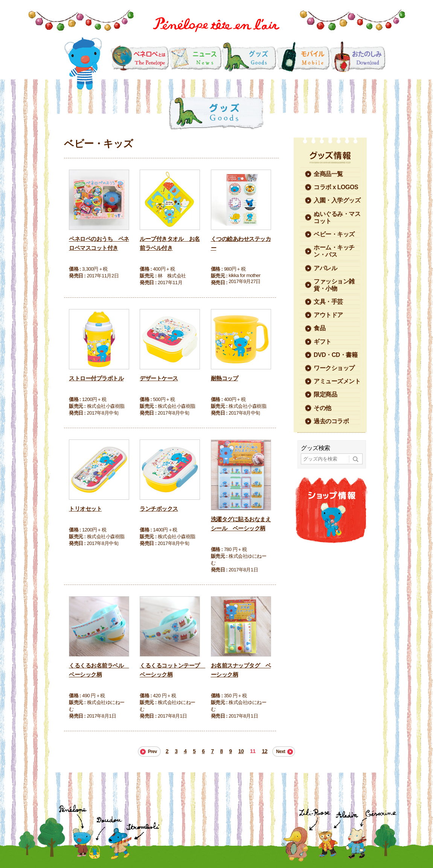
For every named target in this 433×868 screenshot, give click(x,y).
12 (265, 751)
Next (281, 752)
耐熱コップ (225, 378)
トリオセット (85, 509)
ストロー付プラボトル (96, 378)
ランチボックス (159, 509)
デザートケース (159, 378)
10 (241, 751)
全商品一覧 (328, 174)
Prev (152, 752)
